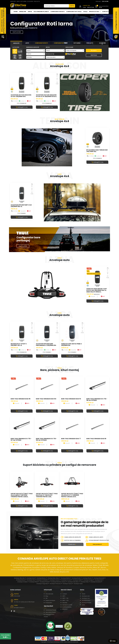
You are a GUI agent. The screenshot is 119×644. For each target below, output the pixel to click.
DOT (29, 101)
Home (16, 12)
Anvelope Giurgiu (88, 580)
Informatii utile (49, 594)
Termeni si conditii (67, 605)
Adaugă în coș (22, 107)
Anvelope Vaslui (78, 584)
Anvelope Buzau (21, 580)
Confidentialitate (67, 607)
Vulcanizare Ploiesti (41, 12)
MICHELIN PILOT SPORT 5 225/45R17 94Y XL (19, 345)
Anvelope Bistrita (65, 578)
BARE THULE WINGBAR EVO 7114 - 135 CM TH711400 (46, 439)
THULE (85, 12)
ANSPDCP (65, 609)
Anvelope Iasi (98, 580)
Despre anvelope (50, 600)
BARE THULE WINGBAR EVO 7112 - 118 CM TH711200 (97, 400)
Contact (105, 12)
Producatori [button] (95, 12)
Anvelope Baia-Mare (53, 578)
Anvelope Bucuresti (99, 578)
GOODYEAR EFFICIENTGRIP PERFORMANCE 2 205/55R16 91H (46, 345)
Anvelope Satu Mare (73, 582)
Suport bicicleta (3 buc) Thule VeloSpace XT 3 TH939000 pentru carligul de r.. (72, 495)
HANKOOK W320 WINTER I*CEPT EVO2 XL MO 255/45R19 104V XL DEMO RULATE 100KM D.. (97, 290)
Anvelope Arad (31, 578)
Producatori (49, 603)
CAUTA (72, 6)
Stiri (46, 598)
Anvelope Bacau (41, 578)
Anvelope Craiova (54, 580)
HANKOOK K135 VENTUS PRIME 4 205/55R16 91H (71, 345)
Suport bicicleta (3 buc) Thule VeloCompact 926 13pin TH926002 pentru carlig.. (22, 495)
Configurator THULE (74, 12)
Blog (47, 596)
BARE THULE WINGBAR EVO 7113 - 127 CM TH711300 (21, 439)
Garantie (65, 603)
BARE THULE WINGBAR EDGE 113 (71, 399)
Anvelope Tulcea (67, 584)
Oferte (83, 594)
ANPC (64, 596)
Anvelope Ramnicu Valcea (58, 582)
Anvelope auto (86, 596)
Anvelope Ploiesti (45, 582)
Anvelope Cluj (31, 580)
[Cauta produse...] (56, 6)
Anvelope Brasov (87, 578)
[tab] (16, 43)
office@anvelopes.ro (19, 608)
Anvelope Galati (77, 580)
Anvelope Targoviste (42, 584)
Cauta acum (17, 32)
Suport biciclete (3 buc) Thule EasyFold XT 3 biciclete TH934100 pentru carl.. (47, 495)
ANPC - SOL (65, 600)
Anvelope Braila (76, 578)
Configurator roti (58, 12)
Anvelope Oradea (22, 582)
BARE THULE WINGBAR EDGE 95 (21, 399)
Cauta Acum (23, 246)
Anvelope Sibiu (85, 582)
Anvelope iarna (86, 600)
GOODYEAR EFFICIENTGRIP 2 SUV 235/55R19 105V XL (21, 206)
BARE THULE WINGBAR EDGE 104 (46, 399)
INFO (27, 403)
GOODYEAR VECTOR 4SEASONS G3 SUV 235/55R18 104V (21, 96)
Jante (30, 12)
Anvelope (23, 12)
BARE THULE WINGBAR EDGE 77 (71, 439)
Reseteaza (94, 55)
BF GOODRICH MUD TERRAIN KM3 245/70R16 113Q (97, 151)
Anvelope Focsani (66, 580)
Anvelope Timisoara (55, 584)
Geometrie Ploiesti (51, 612)
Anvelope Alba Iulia (19, 578)
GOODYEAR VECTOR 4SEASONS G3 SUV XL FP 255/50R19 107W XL (46, 96)
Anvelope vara (86, 598)
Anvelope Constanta (42, 580)
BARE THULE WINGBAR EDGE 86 (96, 439)
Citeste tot (72, 544)
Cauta (94, 50)
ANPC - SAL (65, 598)
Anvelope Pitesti (34, 582)
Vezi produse (97, 544)
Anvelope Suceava (96, 582)
